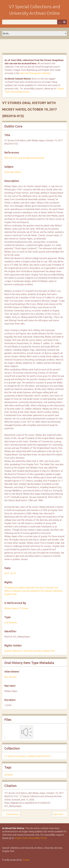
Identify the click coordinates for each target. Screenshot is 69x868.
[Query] (34, 22)
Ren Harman (10, 677)
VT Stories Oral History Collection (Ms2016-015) (27, 756)
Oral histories (11, 622)
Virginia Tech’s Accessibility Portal (31, 838)
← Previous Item (11, 814)
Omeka (26, 860)
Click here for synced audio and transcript (24, 158)
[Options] (60, 22)
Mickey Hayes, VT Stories (16, 608)
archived (8, 775)
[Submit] (64, 22)
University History (13, 172)
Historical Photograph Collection (35, 73)
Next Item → (60, 814)
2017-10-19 (10, 573)
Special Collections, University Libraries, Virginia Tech (30, 651)
